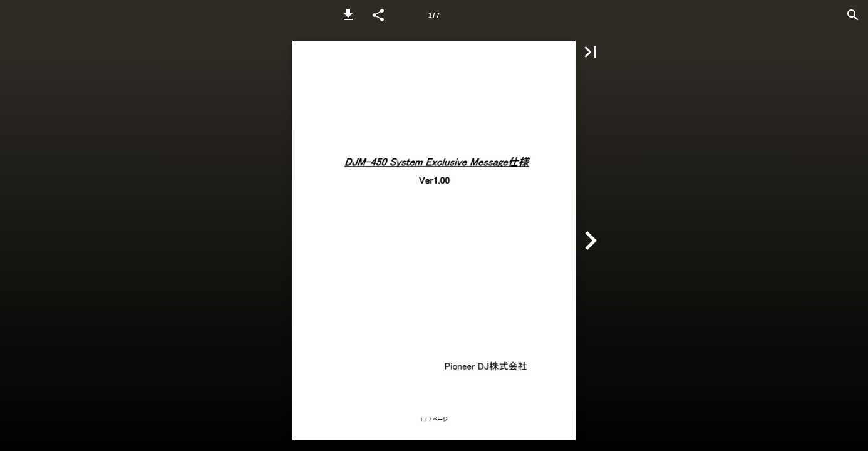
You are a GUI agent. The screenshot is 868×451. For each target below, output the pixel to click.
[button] (348, 15)
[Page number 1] (434, 15)
